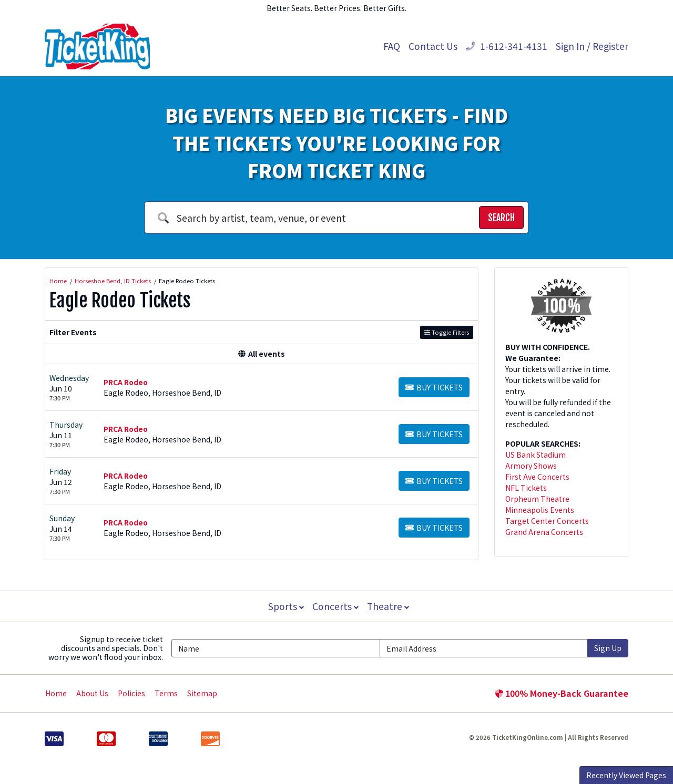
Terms (166, 693)
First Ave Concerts (537, 477)
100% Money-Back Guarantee (562, 693)
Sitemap (202, 693)
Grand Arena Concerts (544, 532)
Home (56, 693)
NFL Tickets (526, 488)
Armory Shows (531, 466)
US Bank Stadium (536, 455)
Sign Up (608, 648)
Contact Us (433, 46)
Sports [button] (285, 606)
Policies (131, 693)
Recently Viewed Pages (626, 775)
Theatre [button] (389, 606)
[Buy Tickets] (434, 387)
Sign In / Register (592, 46)
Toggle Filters (447, 332)
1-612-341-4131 (507, 46)
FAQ (392, 46)
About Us (92, 693)
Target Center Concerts (547, 521)
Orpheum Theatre (537, 499)
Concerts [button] (335, 606)
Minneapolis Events (540, 510)
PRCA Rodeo (126, 382)
